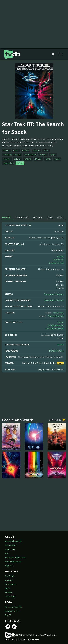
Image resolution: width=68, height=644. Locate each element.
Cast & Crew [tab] (22, 217)
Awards (9, 580)
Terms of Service (14, 607)
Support (9, 565)
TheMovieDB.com (55, 329)
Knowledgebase (13, 561)
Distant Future (56, 351)
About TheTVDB (13, 541)
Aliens (60, 345)
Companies (11, 584)
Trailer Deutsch (56, 316)
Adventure (58, 260)
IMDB (61, 322)
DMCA (8, 615)
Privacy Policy (12, 611)
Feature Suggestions (15, 557)
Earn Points (11, 545)
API (7, 553)
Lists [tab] (50, 217)
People (9, 592)
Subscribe (10, 549)
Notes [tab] (60, 217)
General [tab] (6, 217)
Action (60, 256)
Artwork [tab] (38, 217)
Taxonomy (10, 596)
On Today (10, 576)
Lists (7, 588)
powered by (57, 420)
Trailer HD (58, 313)
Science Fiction (56, 263)
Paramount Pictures (54, 294)
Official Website (56, 325)
